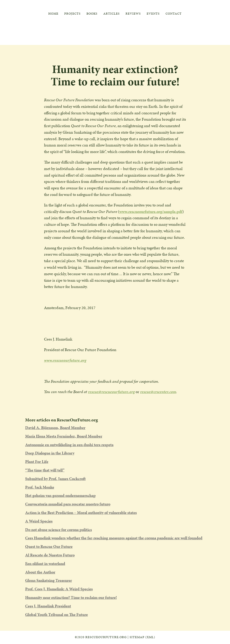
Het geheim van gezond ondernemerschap (60, 495)
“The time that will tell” (45, 470)
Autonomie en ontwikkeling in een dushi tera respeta (69, 445)
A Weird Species (39, 521)
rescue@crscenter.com (158, 392)
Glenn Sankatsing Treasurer (49, 580)
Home (53, 14)
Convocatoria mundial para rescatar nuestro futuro (68, 504)
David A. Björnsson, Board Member (55, 428)
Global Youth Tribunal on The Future (56, 614)
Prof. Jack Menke (40, 487)
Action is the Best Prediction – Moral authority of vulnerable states (81, 512)
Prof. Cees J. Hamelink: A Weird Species (59, 589)
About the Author (40, 572)
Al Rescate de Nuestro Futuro (50, 555)
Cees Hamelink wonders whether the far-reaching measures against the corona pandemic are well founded (114, 538)
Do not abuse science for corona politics (59, 530)
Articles (112, 14)
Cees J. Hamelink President (48, 606)
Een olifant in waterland (45, 563)
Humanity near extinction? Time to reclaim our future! (71, 597)
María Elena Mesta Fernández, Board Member (64, 436)
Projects (72, 14)
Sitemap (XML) (142, 637)
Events (153, 14)
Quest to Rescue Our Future (49, 546)
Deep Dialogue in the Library (50, 453)
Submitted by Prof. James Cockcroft (55, 479)
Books (92, 14)
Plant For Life (37, 461)
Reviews (133, 14)
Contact (174, 14)
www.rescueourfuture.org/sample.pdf (151, 211)
